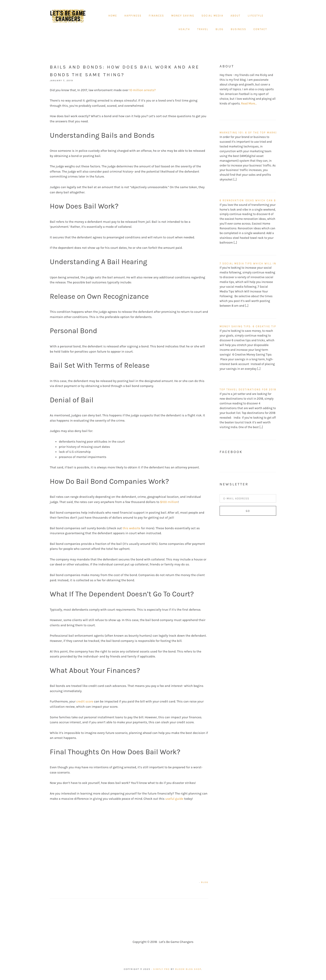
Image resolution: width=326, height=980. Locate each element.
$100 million (169, 502)
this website (132, 528)
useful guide (175, 799)
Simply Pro (162, 969)
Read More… (249, 103)
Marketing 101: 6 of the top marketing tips (256, 133)
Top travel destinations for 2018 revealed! (257, 390)
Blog (205, 882)
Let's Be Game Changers (68, 16)
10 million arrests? (143, 90)
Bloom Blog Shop (188, 969)
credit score (85, 701)
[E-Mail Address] (248, 498)
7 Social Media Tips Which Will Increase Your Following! (268, 264)
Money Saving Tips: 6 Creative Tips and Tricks (259, 326)
